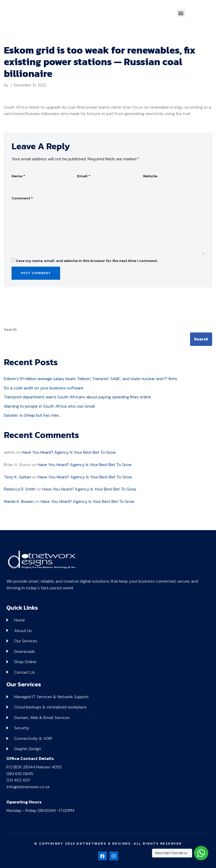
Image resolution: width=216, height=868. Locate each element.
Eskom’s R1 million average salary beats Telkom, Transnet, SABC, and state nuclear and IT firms (91, 379)
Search (10, 329)
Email (84, 176)
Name (18, 176)
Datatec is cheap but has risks (31, 415)
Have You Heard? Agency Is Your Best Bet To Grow (69, 452)
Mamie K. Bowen (19, 501)
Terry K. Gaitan (17, 477)
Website (150, 176)
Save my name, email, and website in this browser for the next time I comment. (87, 261)
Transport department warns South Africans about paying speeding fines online (77, 397)
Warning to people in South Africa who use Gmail (49, 406)
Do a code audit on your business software (44, 388)
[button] (181, 13)
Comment (22, 198)
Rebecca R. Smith (20, 489)
